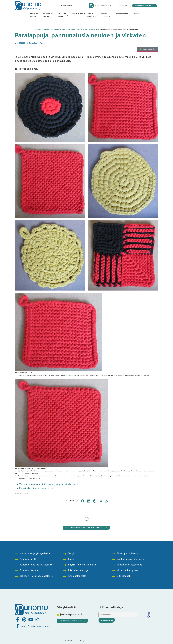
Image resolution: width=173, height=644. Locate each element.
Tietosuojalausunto (101, 641)
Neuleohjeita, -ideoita (79, 29)
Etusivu (38, 29)
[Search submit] (91, 6)
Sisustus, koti (94, 29)
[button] (35, 15)
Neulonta (65, 29)
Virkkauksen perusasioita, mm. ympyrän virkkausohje (49, 485)
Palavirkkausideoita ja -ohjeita (36, 489)
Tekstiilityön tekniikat (51, 29)
